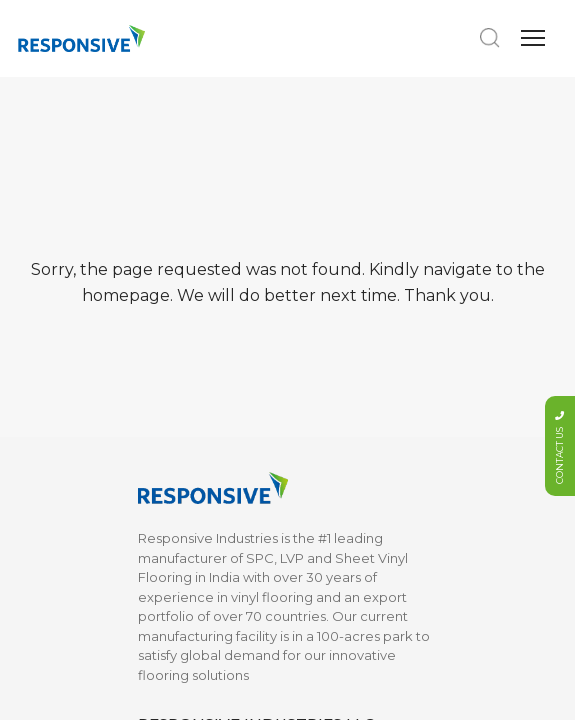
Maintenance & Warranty (187, 533)
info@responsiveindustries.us (257, 82)
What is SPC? (180, 572)
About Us (167, 415)
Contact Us (324, 445)
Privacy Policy (332, 523)
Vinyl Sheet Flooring (203, 308)
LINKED (319, 596)
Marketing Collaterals (207, 249)
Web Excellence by (290, 690)
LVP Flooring (178, 219)
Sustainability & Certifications (186, 455)
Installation (172, 494)
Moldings (167, 278)
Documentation (340, 415)
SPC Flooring (180, 190)
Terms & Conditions (350, 494)
